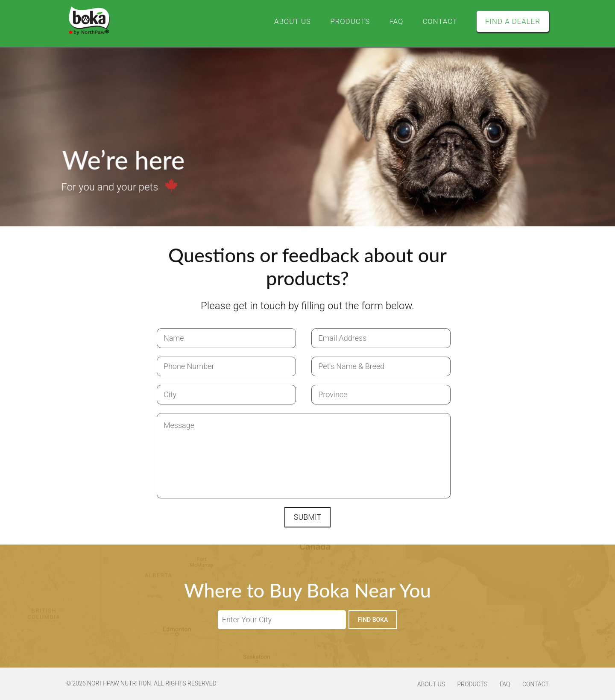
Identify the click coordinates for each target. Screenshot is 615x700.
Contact (435, 21)
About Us (282, 21)
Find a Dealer (511, 21)
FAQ (390, 21)
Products (342, 21)
